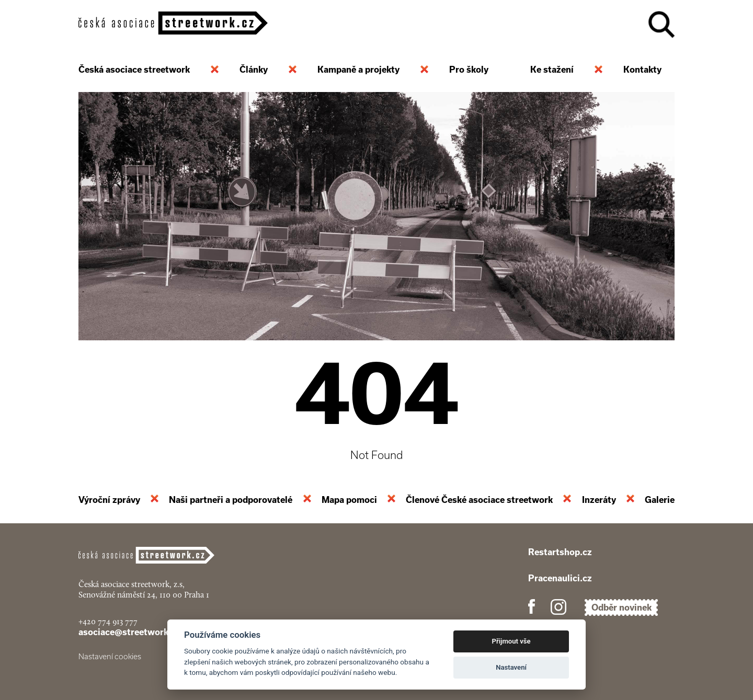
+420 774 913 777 (108, 621)
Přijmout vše (511, 641)
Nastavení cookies (110, 657)
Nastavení (511, 667)
